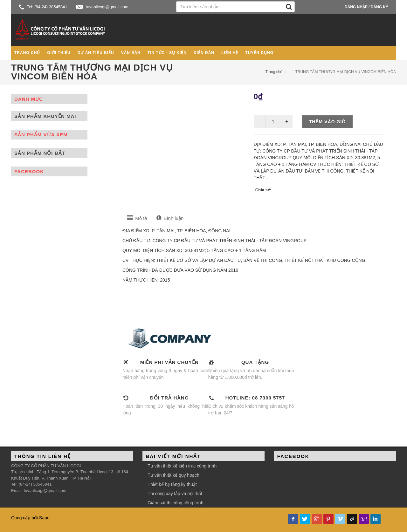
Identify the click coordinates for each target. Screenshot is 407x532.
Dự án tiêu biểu (96, 53)
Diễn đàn (204, 53)
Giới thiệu (59, 53)
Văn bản (131, 53)
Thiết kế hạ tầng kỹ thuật (172, 484)
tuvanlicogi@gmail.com (102, 7)
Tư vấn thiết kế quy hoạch (173, 475)
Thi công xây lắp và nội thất (175, 494)
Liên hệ (230, 53)
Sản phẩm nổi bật (40, 153)
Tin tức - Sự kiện (167, 53)
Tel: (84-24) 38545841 (43, 7)
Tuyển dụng (259, 53)
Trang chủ (27, 53)
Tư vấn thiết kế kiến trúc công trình (182, 466)
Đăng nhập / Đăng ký (366, 7)
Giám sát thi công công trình (175, 503)
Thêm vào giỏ (328, 122)
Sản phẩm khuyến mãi (45, 116)
